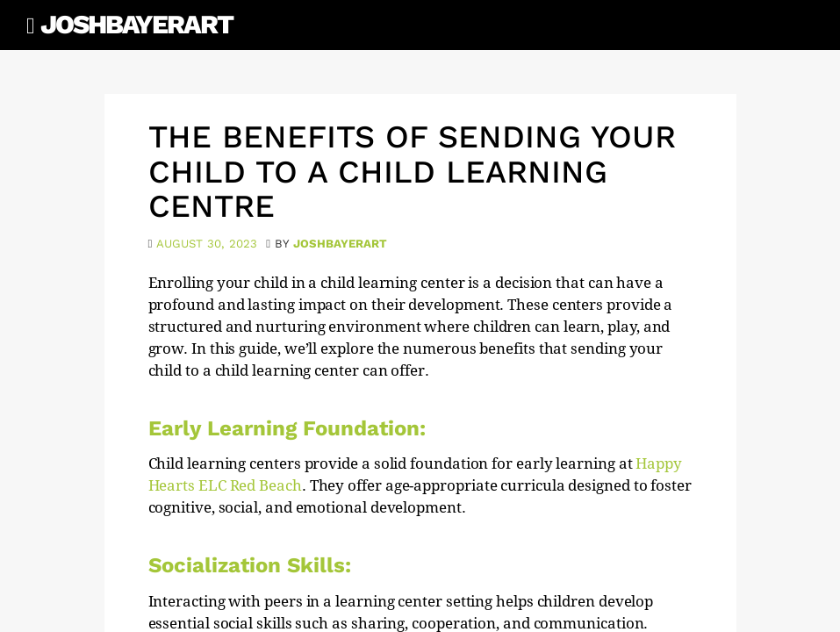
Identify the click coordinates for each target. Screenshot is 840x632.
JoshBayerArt (136, 24)
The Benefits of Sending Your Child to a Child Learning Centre (412, 172)
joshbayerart (340, 244)
